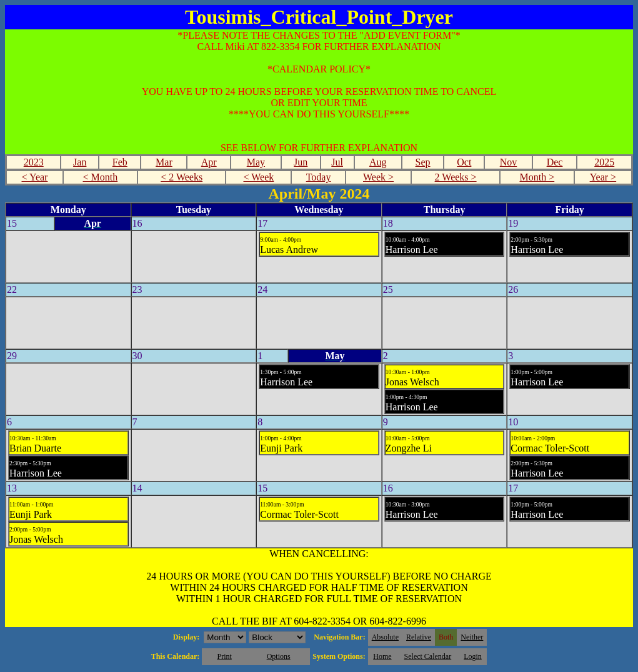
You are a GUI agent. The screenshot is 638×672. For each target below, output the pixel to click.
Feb (120, 162)
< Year (35, 177)
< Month (101, 177)
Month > (537, 177)
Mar (164, 162)
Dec (555, 162)
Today (319, 177)
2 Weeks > (456, 177)
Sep (423, 162)
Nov (509, 162)
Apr (209, 162)
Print (224, 656)
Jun (301, 162)
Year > (603, 177)
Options (279, 656)
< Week (259, 177)
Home (382, 656)
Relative (419, 637)
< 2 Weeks (182, 177)
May (256, 162)
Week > (378, 177)
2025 (604, 162)
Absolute (385, 637)
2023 (34, 162)
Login (473, 656)
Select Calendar (428, 656)
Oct (464, 162)
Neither (472, 637)
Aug (378, 162)
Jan (80, 162)
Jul (337, 162)
